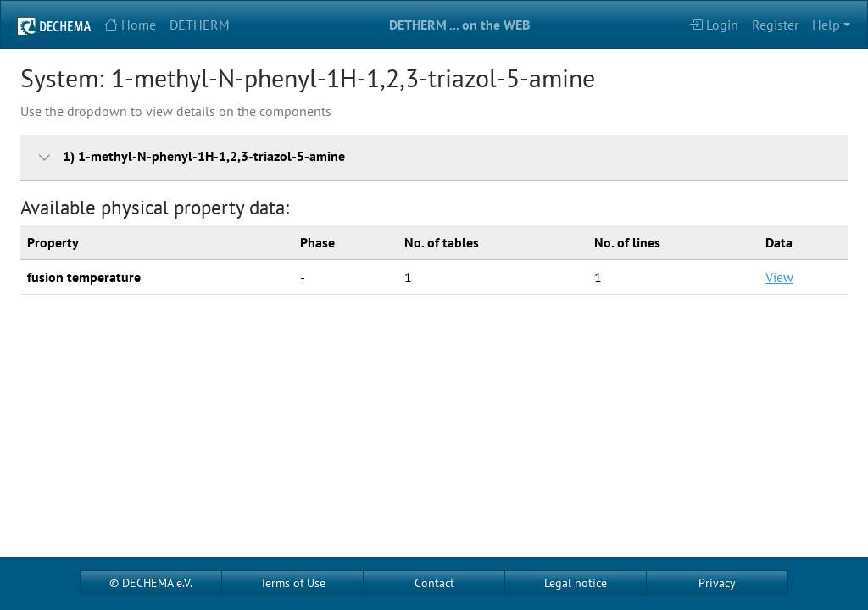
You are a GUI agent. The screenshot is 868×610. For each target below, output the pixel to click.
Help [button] (826, 25)
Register (775, 25)
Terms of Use (293, 583)
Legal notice (576, 583)
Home (130, 25)
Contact (434, 583)
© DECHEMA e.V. (151, 583)
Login (714, 25)
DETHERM (200, 25)
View (779, 277)
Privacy (717, 583)
